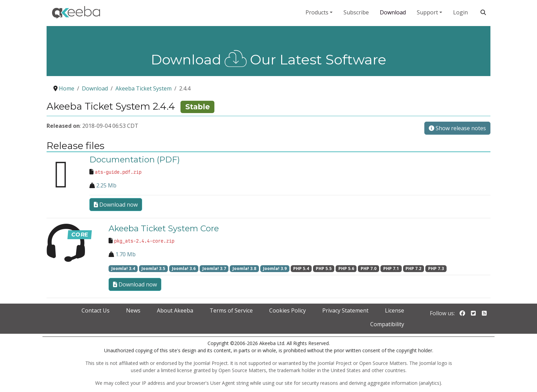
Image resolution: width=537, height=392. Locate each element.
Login (460, 12)
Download (393, 12)
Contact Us (96, 310)
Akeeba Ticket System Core (164, 228)
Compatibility (387, 324)
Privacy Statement (345, 310)
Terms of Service (231, 310)
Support (427, 12)
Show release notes (457, 128)
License (395, 310)
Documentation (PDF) (135, 160)
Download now (116, 205)
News (133, 310)
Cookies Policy (288, 310)
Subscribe (356, 12)
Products (317, 12)
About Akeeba (175, 310)
